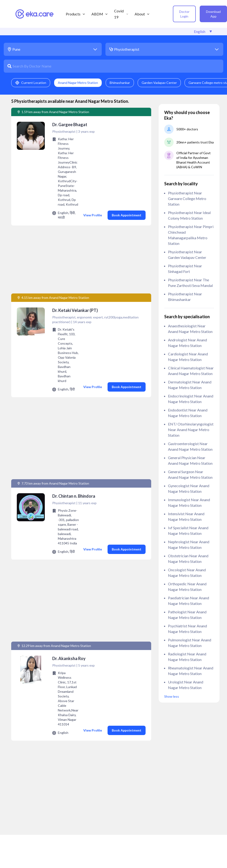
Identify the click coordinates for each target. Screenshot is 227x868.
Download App (213, 14)
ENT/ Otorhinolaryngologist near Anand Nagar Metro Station (191, 430)
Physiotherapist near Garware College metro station (187, 198)
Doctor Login (184, 14)
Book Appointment (127, 215)
